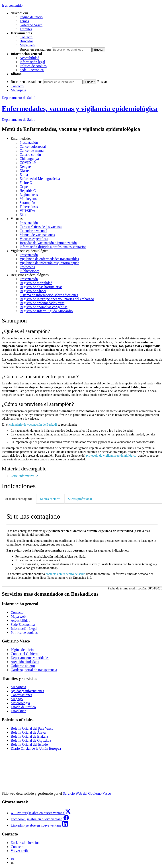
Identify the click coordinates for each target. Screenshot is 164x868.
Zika (23, 215)
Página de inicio (31, 17)
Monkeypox (28, 199)
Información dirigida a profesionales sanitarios (53, 247)
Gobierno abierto (23, 666)
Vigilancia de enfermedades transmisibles (49, 259)
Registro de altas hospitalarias (41, 287)
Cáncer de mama (32, 151)
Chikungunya (29, 159)
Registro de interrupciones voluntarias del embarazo (57, 299)
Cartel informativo (25, 476)
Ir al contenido (12, 5)
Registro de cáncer (33, 291)
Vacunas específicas (34, 239)
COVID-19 (28, 163)
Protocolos (27, 267)
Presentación (29, 143)
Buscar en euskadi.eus (35, 49)
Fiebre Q (26, 183)
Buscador (26, 41)
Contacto (26, 37)
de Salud (18, 120)
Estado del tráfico (23, 707)
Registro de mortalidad (36, 283)
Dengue (25, 167)
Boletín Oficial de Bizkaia (29, 736)
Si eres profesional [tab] (80, 499)
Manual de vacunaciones (37, 235)
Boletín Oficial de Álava (28, 732)
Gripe (24, 187)
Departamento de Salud (18, 98)
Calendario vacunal (33, 231)
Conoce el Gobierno (25, 654)
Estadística (18, 711)
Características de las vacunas (41, 227)
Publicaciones (30, 271)
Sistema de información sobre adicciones (49, 295)
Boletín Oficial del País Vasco (32, 728)
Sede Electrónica (32, 70)
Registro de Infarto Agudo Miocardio (46, 311)
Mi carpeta (18, 90)
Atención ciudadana (25, 662)
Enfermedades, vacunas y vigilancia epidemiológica (80, 109)
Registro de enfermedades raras (42, 303)
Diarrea (25, 171)
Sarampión (27, 203)
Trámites (26, 29)
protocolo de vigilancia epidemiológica (112, 456)
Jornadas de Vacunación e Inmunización (48, 243)
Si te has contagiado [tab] (19, 499)
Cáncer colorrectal (33, 147)
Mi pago (17, 699)
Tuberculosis (29, 207)
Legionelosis (29, 195)
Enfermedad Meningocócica (40, 179)
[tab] (19, 499)
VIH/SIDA (27, 211)
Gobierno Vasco (31, 25)
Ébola (24, 175)
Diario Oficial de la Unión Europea (36, 748)
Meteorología (20, 703)
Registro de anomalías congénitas (44, 307)
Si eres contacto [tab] (50, 499)
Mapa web (27, 45)
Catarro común (30, 155)
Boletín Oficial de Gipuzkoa (31, 740)
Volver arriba (20, 851)
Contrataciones (21, 695)
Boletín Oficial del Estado (29, 744)
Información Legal (24, 629)
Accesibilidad (29, 58)
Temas (24, 21)
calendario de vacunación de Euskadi (33, 425)
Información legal (32, 62)
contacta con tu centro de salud (66, 574)
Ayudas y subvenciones (27, 691)
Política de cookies (33, 66)
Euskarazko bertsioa (25, 843)
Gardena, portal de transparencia (34, 670)
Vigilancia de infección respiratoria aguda (49, 263)
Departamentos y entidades (30, 658)
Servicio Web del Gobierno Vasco (87, 793)
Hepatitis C (28, 191)
